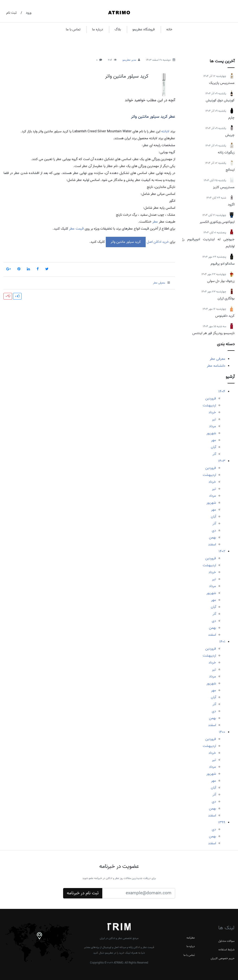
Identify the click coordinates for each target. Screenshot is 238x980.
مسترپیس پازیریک (222, 83)
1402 (222, 551)
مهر (214, 440)
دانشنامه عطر (216, 366)
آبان (213, 447)
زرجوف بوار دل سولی (221, 281)
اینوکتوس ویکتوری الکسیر (217, 222)
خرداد (212, 412)
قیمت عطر (76, 229)
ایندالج (230, 170)
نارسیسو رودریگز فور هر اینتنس (213, 333)
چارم (231, 118)
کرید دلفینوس (225, 316)
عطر (155, 222)
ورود (29, 13)
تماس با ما (73, 29)
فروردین (211, 398)
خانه (169, 29)
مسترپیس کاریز (224, 187)
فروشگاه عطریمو (144, 29)
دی (214, 531)
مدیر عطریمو (129, 60)
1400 (222, 732)
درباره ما (98, 29)
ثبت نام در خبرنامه (83, 893)
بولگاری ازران (226, 298)
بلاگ (118, 29)
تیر (214, 419)
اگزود (231, 205)
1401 (222, 642)
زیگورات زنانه (226, 152)
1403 (222, 461)
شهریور (211, 433)
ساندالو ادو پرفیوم (223, 264)
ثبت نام (11, 13)
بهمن (212, 537)
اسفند (212, 544)
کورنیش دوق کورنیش (220, 100)
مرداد (212, 426)
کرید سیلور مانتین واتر (127, 76)
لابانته (165, 131)
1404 (222, 392)
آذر (214, 454)
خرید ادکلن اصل (157, 242)
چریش (230, 135)
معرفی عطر (217, 359)
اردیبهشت (209, 405)
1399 (222, 822)
